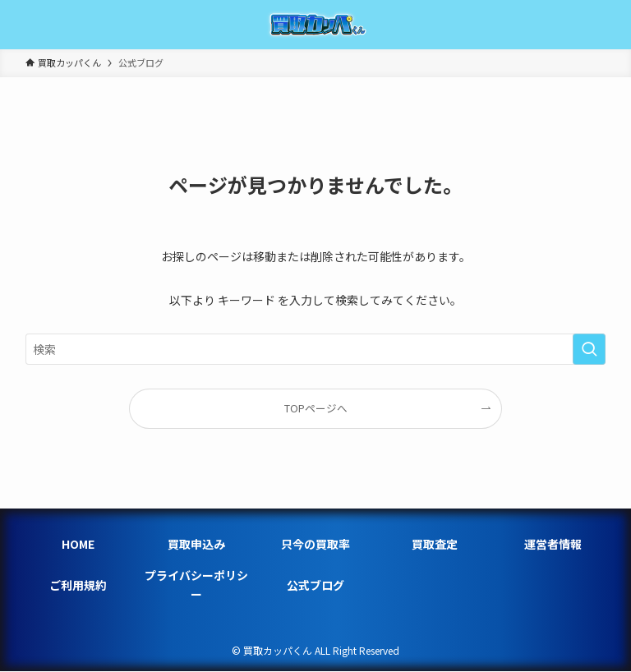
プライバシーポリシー (196, 584)
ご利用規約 (78, 585)
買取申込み (196, 544)
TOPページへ (316, 408)
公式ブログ (315, 585)
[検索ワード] (316, 349)
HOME (78, 544)
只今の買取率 (315, 544)
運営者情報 (553, 544)
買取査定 (435, 544)
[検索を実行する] (589, 349)
